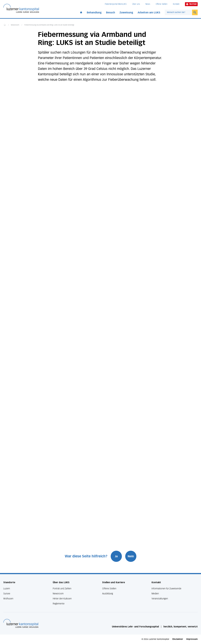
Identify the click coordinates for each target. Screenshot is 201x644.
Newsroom (15, 25)
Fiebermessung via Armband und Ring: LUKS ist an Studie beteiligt (49, 25)
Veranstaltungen (160, 599)
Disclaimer (178, 639)
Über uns (136, 4)
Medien (155, 594)
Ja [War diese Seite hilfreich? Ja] (116, 556)
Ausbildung (108, 594)
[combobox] (178, 12)
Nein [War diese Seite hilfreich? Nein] (131, 556)
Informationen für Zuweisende (166, 589)
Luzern (7, 589)
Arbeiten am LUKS (149, 13)
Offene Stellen (161, 4)
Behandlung (94, 13)
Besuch (111, 13)
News (148, 4)
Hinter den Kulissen (62, 599)
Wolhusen (8, 599)
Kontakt (176, 4)
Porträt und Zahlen (62, 589)
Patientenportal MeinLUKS (116, 4)
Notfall (191, 4)
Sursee (7, 594)
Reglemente (59, 604)
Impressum (192, 639)
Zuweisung (126, 13)
